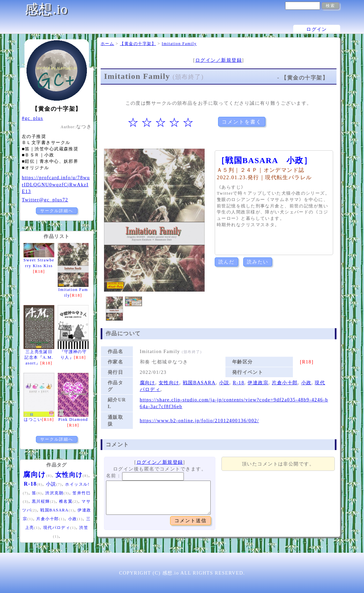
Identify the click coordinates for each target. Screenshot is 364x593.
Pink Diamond (73, 419)
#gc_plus (32, 118)
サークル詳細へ (57, 211)
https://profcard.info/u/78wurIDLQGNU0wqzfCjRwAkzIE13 (56, 184)
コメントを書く (242, 122)
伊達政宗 (258, 383)
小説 (224, 383)
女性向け (169, 383)
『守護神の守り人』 (73, 351)
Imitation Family (179, 44)
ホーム (107, 44)
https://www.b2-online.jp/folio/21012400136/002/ (199, 421)
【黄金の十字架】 (138, 44)
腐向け (148, 383)
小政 (306, 383)
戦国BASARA (199, 383)
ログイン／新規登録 (219, 60)
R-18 (239, 383)
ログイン (317, 29)
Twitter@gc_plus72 (45, 200)
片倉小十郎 (285, 383)
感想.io (46, 9)
